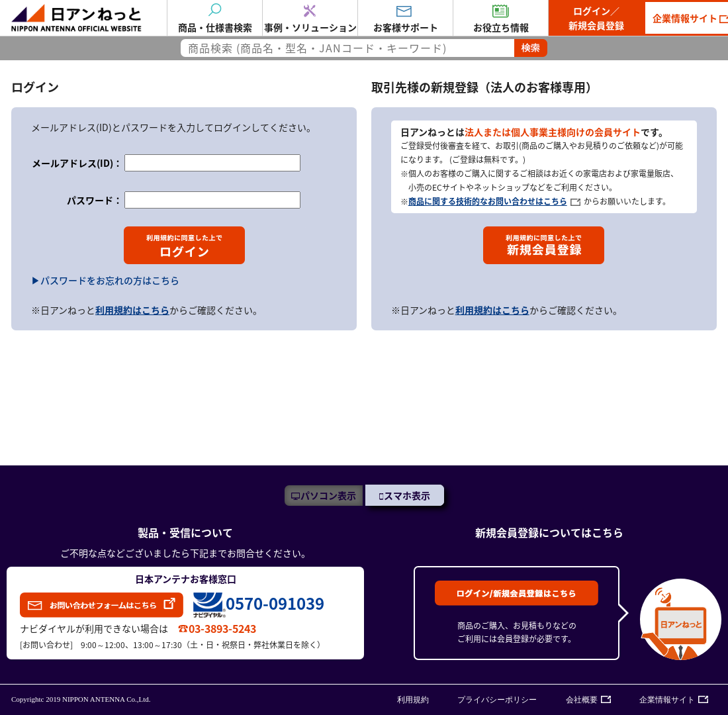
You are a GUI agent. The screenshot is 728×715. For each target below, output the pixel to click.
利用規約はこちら (132, 310)
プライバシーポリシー (497, 700)
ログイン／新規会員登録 (596, 18)
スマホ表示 (407, 495)
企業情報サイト (667, 700)
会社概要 (582, 700)
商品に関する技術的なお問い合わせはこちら (488, 201)
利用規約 (413, 700)
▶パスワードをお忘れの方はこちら (105, 280)
